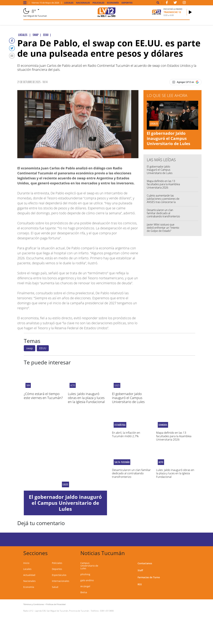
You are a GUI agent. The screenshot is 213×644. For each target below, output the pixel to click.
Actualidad (29, 575)
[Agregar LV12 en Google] (185, 82)
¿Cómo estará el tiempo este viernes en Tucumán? (43, 396)
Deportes (127, 3)
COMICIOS (163, 425)
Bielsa (84, 592)
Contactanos (145, 563)
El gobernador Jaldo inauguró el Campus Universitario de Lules (168, 138)
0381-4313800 (107, 611)
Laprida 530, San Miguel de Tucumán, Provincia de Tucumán (62, 611)
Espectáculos (59, 575)
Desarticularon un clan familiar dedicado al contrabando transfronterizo (163, 213)
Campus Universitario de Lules (89, 566)
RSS (140, 584)
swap (30, 348)
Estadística (120, 425)
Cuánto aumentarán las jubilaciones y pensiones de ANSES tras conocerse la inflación (163, 200)
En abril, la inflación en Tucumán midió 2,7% (126, 434)
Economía (113, 3)
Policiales (98, 3)
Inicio (26, 563)
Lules (117, 385)
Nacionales (83, 3)
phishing (85, 574)
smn (28, 385)
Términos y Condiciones (34, 604)
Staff (140, 570)
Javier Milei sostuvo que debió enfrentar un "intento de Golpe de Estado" (163, 228)
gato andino (87, 580)
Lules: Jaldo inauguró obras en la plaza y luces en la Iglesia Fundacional (86, 398)
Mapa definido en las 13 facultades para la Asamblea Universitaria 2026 (163, 184)
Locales (69, 3)
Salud (55, 587)
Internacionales (61, 581)
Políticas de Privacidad (56, 604)
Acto (73, 385)
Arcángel (85, 586)
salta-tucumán (122, 462)
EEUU (43, 348)
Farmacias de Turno (149, 577)
